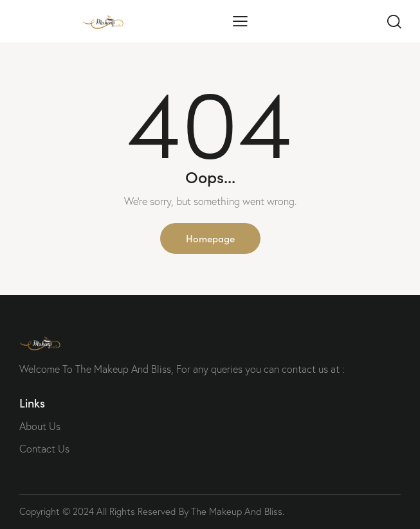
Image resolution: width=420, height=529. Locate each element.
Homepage (210, 238)
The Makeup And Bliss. (238, 511)
